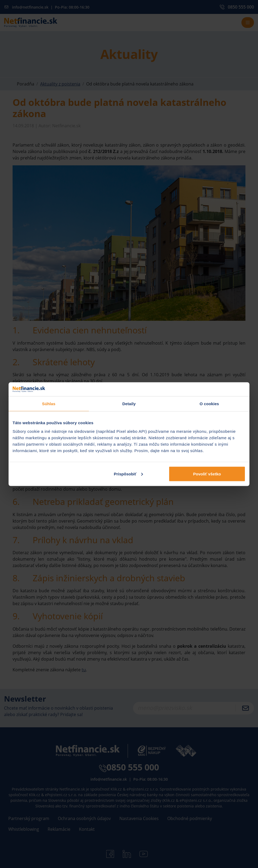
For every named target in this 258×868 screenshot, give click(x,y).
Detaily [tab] (129, 404)
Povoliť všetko (207, 474)
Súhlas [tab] (49, 404)
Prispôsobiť (128, 474)
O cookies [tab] (209, 404)
